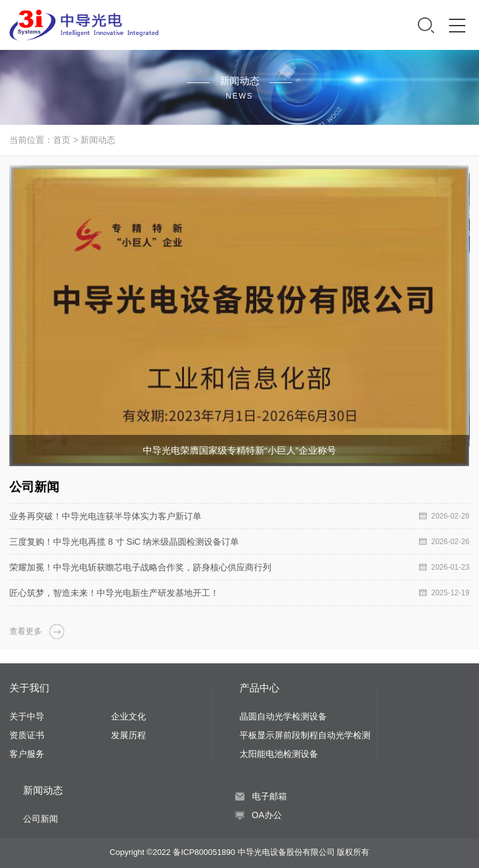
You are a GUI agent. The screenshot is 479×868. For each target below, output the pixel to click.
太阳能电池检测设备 (279, 754)
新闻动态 (98, 140)
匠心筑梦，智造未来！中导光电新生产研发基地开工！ (114, 593)
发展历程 (128, 735)
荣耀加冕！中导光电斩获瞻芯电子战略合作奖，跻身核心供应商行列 (140, 567)
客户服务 (27, 754)
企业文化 (128, 716)
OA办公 (267, 815)
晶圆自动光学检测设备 (283, 716)
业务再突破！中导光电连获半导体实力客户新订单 (105, 516)
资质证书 (27, 735)
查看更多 (26, 631)
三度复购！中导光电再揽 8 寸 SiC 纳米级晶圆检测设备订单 (124, 542)
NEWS (239, 96)
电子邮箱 (269, 796)
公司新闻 (41, 819)
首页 (62, 140)
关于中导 (27, 716)
